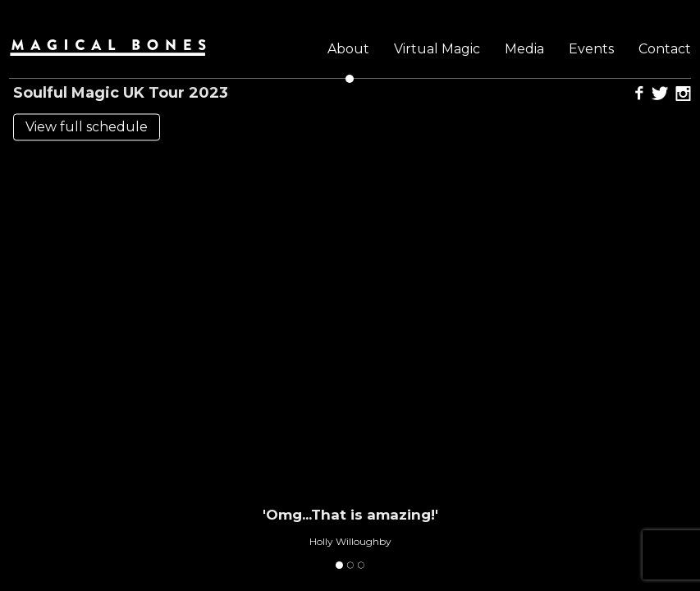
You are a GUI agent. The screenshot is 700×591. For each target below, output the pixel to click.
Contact (665, 49)
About (348, 49)
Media (524, 49)
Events (591, 49)
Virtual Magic (437, 49)
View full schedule (87, 128)
